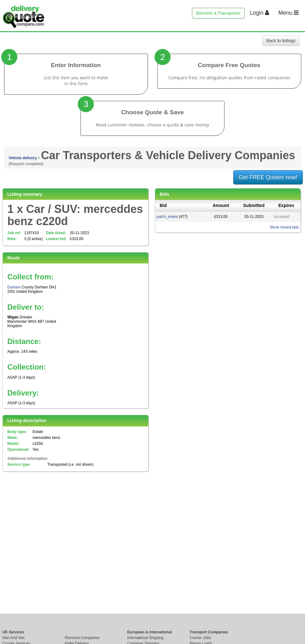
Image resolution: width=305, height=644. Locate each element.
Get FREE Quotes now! (268, 177)
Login (259, 13)
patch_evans (167, 217)
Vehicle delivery (23, 158)
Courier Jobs (200, 638)
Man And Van (14, 638)
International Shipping (145, 638)
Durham (14, 287)
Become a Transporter (218, 13)
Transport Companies (209, 632)
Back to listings (281, 41)
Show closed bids (284, 227)
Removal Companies (82, 638)
